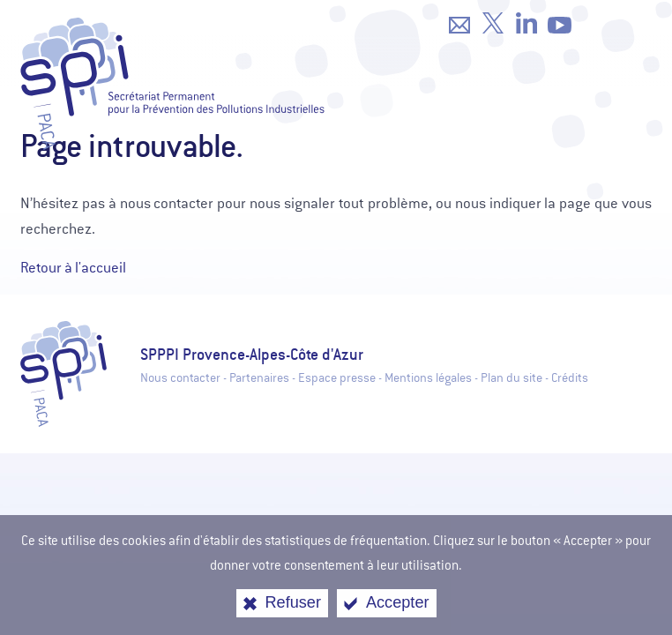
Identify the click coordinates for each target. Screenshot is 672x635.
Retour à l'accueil (73, 268)
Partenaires (259, 378)
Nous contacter (180, 378)
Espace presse (337, 378)
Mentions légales (428, 378)
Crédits (570, 378)
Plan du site (511, 378)
